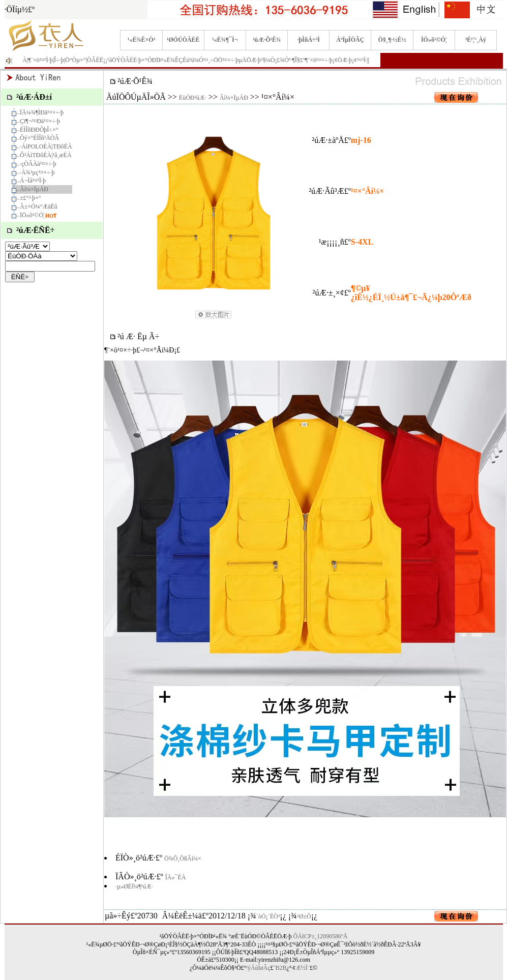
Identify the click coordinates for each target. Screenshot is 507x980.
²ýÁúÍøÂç (258, 968)
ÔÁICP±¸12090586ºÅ (321, 936)
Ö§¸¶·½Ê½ (392, 40)
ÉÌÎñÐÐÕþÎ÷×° (39, 130)
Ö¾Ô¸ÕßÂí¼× (183, 858)
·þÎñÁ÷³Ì (308, 40)
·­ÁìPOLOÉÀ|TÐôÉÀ (46, 146)
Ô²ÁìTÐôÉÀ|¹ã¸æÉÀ (46, 155)
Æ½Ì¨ (303, 968)
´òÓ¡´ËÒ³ (268, 916)
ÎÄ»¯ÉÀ (176, 877)
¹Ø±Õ (304, 916)
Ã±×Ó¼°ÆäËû (39, 206)
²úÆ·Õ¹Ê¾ (267, 40)
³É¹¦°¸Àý (476, 40)
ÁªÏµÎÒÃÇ (350, 40)
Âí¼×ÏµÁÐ (34, 189)
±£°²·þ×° (31, 198)
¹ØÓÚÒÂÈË (183, 40)
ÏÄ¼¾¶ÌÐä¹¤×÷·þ (42, 112)
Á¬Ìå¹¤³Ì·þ (33, 181)
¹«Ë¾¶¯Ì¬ (225, 40)
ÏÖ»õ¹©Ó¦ (434, 40)
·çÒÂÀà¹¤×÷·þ (38, 164)
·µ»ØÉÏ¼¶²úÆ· (134, 886)
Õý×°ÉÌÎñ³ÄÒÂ (39, 138)
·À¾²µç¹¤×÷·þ (37, 172)
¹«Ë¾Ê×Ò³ (141, 40)
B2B (281, 968)
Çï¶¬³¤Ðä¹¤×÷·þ (40, 121)
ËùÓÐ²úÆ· (193, 98)
